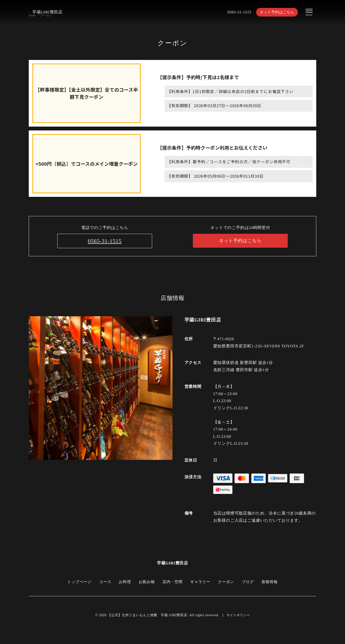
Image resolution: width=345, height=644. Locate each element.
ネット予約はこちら (276, 12)
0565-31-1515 (237, 12)
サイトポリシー (238, 615)
